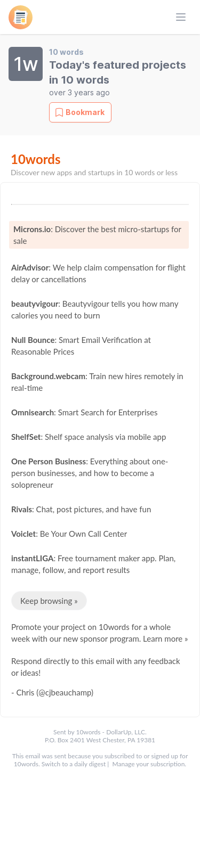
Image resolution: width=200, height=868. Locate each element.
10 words (66, 52)
